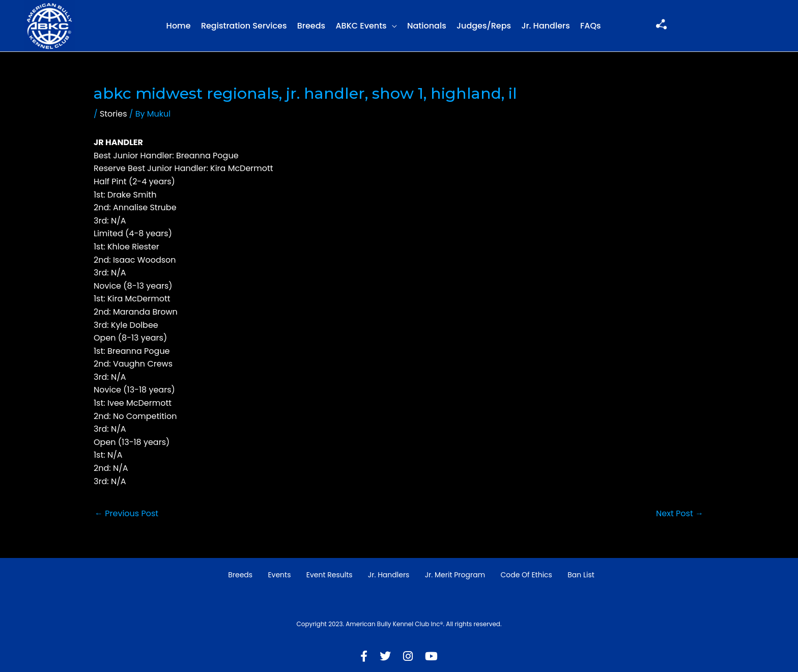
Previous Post (126, 513)
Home (179, 26)
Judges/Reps (484, 26)
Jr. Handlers (545, 26)
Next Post (680, 513)
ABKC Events (361, 26)
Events (279, 575)
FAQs (591, 26)
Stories (113, 114)
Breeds (311, 26)
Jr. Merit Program (455, 575)
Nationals (427, 26)
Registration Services (244, 26)
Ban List (581, 575)
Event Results (330, 575)
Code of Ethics (526, 575)
